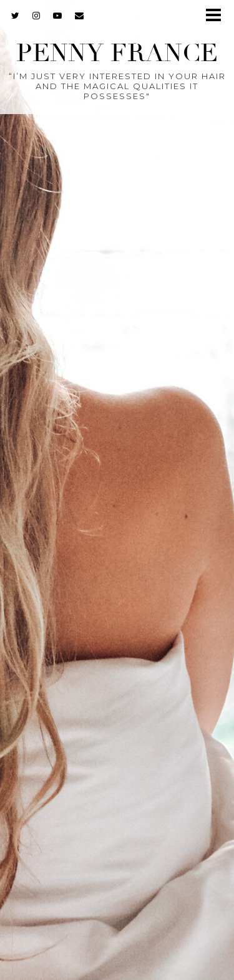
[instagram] (37, 16)
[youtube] (58, 16)
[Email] (80, 16)
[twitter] (16, 16)
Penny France (117, 53)
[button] (217, 16)
